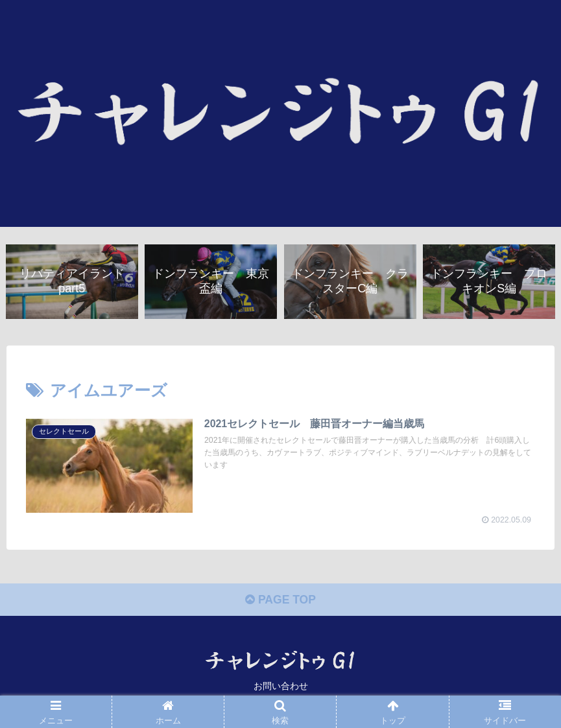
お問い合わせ (281, 687)
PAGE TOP (280, 602)
